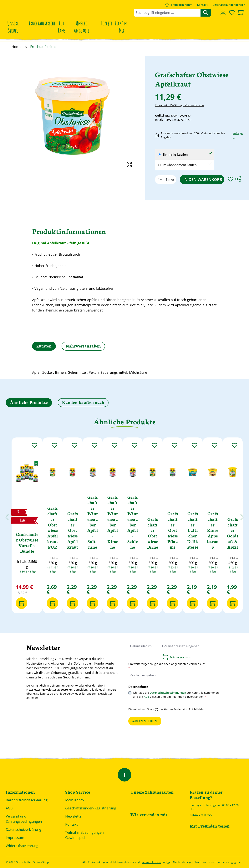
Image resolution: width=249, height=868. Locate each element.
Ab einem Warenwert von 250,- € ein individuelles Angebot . (200, 135)
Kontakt (202, 5)
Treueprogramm (182, 5)
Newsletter (74, 816)
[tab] (44, 346)
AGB (146, 697)
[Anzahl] (160, 180)
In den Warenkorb (203, 179)
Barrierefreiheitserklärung (27, 800)
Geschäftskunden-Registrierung (91, 808)
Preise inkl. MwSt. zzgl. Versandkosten (179, 105)
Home (16, 47)
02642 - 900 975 (201, 815)
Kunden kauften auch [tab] (83, 402)
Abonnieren (145, 721)
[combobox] (167, 13)
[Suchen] (206, 13)
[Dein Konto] (223, 12)
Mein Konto (75, 800)
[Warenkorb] (241, 13)
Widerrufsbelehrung (22, 846)
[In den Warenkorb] (22, 603)
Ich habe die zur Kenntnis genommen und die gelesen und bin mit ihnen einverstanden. (176, 695)
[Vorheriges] (7, 515)
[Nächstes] (242, 515)
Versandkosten (151, 862)
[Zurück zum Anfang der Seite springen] (124, 775)
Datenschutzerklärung (23, 829)
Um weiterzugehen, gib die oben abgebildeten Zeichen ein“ (167, 666)
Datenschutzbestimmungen (168, 693)
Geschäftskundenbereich (229, 5)
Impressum (15, 838)
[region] (73, 116)
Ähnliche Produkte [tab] (29, 402)
